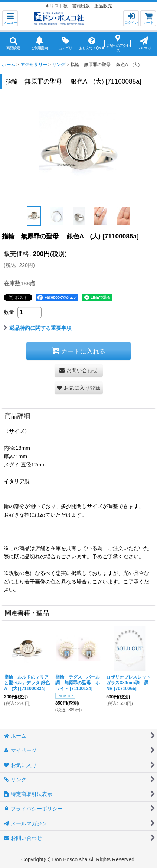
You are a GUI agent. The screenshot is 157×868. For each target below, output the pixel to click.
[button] (10, 18)
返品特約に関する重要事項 (38, 328)
